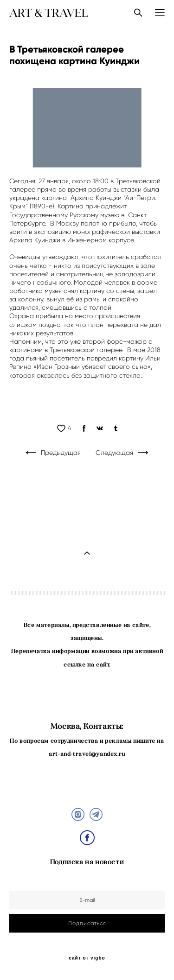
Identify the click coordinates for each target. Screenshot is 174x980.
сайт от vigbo (87, 958)
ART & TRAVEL (49, 13)
